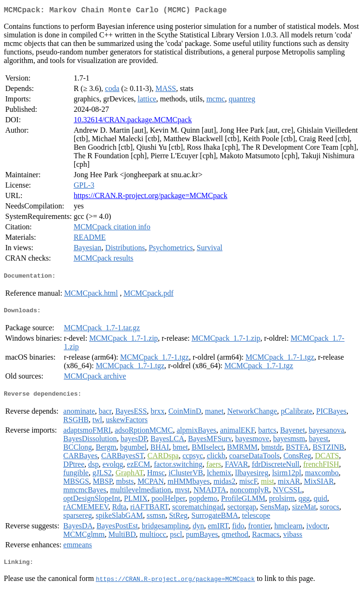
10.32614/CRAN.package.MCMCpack (132, 122)
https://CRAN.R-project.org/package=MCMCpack (150, 197)
